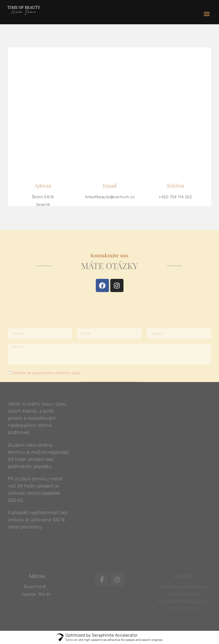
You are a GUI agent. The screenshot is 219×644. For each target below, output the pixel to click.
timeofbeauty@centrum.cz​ (110, 200)
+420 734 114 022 (175, 200)
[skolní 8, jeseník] (109, 108)
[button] (207, 14)
